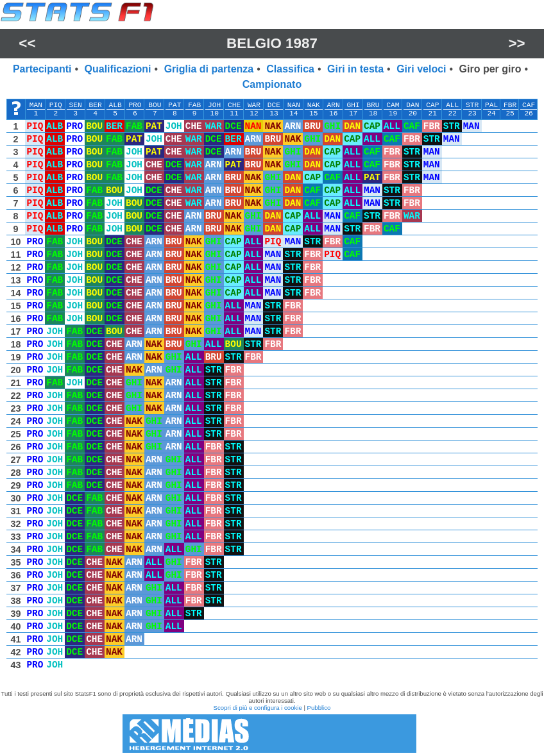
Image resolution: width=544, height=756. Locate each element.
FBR (510, 105)
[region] (272, 388)
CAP (432, 105)
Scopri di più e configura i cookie (258, 708)
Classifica (290, 69)
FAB (194, 105)
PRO (135, 105)
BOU (155, 105)
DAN (412, 105)
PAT (174, 105)
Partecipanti (42, 69)
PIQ (56, 105)
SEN (76, 105)
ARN (334, 105)
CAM (393, 105)
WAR (254, 105)
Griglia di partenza (209, 69)
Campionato (272, 84)
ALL (452, 105)
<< (27, 43)
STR (472, 105)
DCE (274, 105)
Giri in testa (355, 69)
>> (517, 43)
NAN (294, 105)
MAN (36, 105)
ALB (115, 105)
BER (96, 105)
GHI (353, 105)
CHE (234, 105)
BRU (373, 105)
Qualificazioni (118, 69)
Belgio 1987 (272, 43)
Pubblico (319, 708)
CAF (529, 105)
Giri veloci (421, 69)
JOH (214, 105)
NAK (314, 105)
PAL (491, 105)
